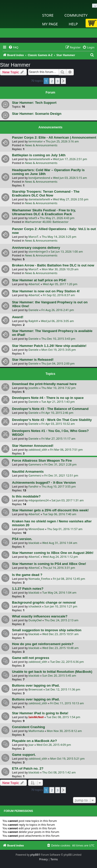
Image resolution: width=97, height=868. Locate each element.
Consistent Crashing (28, 727)
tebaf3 (33, 218)
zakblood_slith (38, 449)
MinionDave (37, 529)
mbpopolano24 (39, 500)
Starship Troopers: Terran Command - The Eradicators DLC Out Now (46, 193)
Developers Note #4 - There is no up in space (48, 398)
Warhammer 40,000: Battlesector (47, 222)
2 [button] (52, 81)
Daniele (34, 310)
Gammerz (35, 464)
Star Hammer (15, 65)
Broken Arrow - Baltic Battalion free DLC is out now (53, 265)
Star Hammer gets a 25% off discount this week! (50, 510)
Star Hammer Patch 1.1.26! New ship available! (49, 346)
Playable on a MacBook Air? (34, 741)
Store (48, 15)
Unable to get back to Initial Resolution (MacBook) (52, 672)
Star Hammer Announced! (33, 446)
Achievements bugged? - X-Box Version (44, 483)
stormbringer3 (38, 251)
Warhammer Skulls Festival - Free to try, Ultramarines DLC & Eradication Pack (44, 212)
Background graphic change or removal (44, 602)
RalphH (33, 321)
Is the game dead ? (27, 575)
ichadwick (35, 606)
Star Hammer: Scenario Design (37, 114)
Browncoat (36, 689)
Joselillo (34, 388)
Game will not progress (31, 658)
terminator (36, 141)
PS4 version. (22, 539)
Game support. (24, 755)
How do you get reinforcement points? (43, 644)
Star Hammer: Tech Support (34, 103)
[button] (63, 81)
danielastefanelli (39, 159)
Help (73, 24)
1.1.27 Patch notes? (28, 589)
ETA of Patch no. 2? (28, 768)
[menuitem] (13, 47)
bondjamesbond (39, 178)
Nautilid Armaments (28, 472)
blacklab (34, 543)
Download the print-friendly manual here (44, 384)
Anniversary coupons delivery (36, 248)
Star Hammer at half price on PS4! (39, 280)
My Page (50, 24)
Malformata (36, 731)
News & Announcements (41, 145)
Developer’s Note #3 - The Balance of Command (50, 409)
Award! (18, 317)
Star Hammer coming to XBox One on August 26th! (53, 553)
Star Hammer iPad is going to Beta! (40, 713)
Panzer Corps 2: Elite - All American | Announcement (54, 137)
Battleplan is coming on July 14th (39, 155)
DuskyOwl (35, 620)
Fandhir (34, 486)
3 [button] (58, 81)
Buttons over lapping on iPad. (36, 685)
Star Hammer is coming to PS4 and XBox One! (49, 564)
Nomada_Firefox (39, 579)
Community (76, 15)
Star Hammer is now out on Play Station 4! (46, 291)
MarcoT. (34, 237)
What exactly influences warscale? (40, 616)
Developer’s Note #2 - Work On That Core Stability (52, 420)
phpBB (34, 855)
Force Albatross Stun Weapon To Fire (42, 461)
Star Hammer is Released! (33, 360)
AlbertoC (34, 284)
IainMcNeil (36, 717)
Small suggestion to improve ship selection (47, 630)
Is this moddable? (26, 496)
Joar (31, 745)
